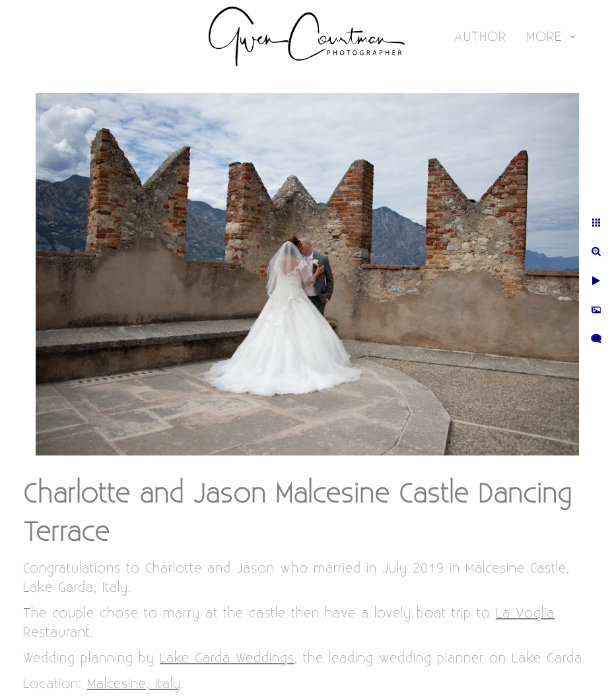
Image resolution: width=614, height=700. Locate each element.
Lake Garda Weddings (227, 658)
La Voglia (525, 613)
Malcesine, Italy (134, 684)
